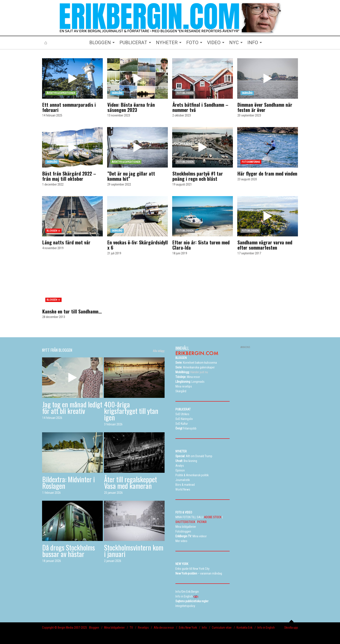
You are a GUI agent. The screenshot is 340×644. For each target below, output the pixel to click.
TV (131, 628)
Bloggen (94, 628)
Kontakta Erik (244, 628)
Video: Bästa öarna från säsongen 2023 (131, 107)
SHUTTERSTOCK (185, 522)
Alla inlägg (159, 351)
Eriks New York (188, 628)
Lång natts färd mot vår (66, 242)
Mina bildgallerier (114, 628)
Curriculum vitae (222, 628)
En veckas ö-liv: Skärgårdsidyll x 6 (138, 245)
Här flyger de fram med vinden (267, 173)
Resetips (143, 628)
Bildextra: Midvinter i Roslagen (69, 482)
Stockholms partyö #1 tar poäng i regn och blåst (198, 176)
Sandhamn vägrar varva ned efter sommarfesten (265, 245)
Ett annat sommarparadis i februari (69, 107)
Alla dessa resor (164, 628)
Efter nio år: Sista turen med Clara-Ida (201, 245)
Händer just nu (192, 372)
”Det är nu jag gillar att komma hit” (131, 176)
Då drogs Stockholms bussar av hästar (69, 551)
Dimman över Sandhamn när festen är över (265, 107)
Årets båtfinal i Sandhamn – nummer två (200, 107)
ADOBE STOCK (213, 517)
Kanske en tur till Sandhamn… (72, 311)
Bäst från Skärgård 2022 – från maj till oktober (69, 176)
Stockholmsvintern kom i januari (134, 551)
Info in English (266, 628)
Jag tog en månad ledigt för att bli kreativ (72, 408)
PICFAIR (202, 522)
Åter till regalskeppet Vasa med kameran (131, 482)
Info (204, 628)
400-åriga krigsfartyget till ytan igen (131, 411)
